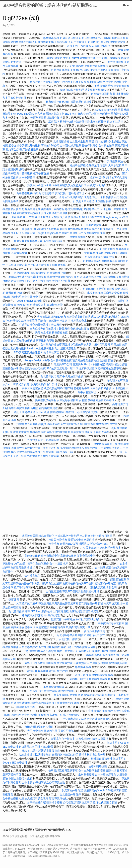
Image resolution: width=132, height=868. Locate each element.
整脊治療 (54, 544)
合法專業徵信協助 (97, 165)
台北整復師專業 (60, 70)
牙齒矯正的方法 (79, 679)
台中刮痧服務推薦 (68, 400)
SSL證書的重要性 (19, 432)
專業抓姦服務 (51, 38)
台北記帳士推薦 (79, 142)
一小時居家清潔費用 (87, 412)
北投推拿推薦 (95, 293)
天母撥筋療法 (115, 161)
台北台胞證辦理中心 (91, 38)
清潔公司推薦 (83, 675)
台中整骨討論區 (48, 691)
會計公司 (52, 384)
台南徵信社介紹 (56, 273)
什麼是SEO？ (70, 651)
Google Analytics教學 (108, 110)
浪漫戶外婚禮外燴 (38, 185)
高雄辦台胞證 (55, 305)
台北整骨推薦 (16, 611)
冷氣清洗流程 (101, 432)
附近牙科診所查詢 (87, 368)
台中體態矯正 (103, 568)
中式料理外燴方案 (17, 265)
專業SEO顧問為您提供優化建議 (81, 591)
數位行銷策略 (55, 58)
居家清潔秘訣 (110, 277)
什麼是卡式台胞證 (84, 201)
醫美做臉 (74, 703)
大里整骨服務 (35, 731)
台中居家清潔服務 (32, 388)
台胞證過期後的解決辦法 (99, 257)
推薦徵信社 (101, 86)
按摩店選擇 (89, 647)
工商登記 (54, 122)
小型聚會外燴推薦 (54, 687)
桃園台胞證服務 (104, 360)
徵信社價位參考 (12, 209)
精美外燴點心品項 (116, 364)
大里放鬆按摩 (94, 225)
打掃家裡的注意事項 (110, 368)
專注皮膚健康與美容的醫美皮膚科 (58, 603)
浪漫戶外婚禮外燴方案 (46, 456)
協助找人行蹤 (87, 651)
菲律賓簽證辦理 (26, 707)
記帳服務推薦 (58, 265)
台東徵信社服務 (80, 329)
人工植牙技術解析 (24, 341)
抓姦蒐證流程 (84, 739)
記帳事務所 (77, 66)
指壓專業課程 (30, 647)
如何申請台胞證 (69, 38)
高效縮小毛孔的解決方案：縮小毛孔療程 (86, 345)
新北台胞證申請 (53, 241)
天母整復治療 (27, 233)
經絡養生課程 (115, 122)
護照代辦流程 (98, 587)
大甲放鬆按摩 (117, 165)
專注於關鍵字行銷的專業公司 (82, 209)
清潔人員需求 (100, 739)
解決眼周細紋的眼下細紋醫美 (36, 747)
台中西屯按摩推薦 (71, 146)
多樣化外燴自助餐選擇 (101, 400)
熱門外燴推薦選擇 (103, 229)
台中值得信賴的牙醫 (106, 444)
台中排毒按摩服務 (19, 408)
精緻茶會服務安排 (102, 759)
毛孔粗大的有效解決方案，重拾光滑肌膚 (35, 448)
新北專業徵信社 (48, 536)
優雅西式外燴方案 (105, 584)
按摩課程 (14, 599)
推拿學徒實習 (52, 352)
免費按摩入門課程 (33, 615)
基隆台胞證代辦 (92, 277)
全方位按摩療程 (70, 424)
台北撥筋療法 (46, 193)
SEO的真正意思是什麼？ (28, 352)
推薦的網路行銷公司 (62, 412)
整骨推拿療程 (91, 548)
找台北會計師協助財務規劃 (35, 755)
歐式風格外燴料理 (69, 536)
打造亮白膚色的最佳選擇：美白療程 (43, 209)
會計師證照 (114, 711)
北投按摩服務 (38, 384)
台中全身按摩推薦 (101, 388)
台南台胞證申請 (64, 452)
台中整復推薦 (78, 237)
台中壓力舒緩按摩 (51, 345)
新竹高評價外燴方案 (63, 739)
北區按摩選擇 (30, 536)
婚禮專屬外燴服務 (81, 102)
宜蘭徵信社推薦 (98, 711)
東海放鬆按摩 (99, 122)
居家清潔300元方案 (23, 217)
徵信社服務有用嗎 (38, 671)
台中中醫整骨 (27, 177)
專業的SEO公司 (50, 146)
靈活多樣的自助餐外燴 (92, 755)
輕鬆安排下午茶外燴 (63, 619)
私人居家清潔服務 (100, 46)
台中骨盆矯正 (79, 42)
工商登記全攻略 (80, 70)
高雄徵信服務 (32, 556)
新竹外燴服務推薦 (95, 631)
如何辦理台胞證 (48, 408)
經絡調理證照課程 (96, 655)
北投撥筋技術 (61, 142)
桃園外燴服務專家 (22, 627)
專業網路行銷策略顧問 (65, 755)
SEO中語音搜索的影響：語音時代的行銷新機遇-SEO (50, 5)
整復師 (64, 122)
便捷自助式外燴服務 (15, 349)
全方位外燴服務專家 (71, 197)
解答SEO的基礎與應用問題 (75, 229)
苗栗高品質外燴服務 (91, 603)
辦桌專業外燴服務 (119, 86)
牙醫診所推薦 (30, 150)
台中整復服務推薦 (27, 193)
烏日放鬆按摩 (119, 345)
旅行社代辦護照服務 (88, 619)
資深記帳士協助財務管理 (70, 193)
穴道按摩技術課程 (36, 277)
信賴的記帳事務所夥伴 (97, 114)
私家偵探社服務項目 (58, 102)
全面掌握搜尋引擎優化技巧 (46, 118)
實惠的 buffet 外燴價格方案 (79, 58)
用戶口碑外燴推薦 (39, 265)
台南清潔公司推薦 (102, 94)
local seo (32, 349)
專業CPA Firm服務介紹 (39, 611)
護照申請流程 (22, 703)
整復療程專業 (82, 388)
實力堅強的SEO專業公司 (28, 241)
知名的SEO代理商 (117, 177)
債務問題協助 (68, 448)
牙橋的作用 (50, 731)
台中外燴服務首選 (109, 448)
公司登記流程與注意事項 (63, 771)
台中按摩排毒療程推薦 (92, 233)
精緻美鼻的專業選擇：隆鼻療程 (35, 452)
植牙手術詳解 (41, 173)
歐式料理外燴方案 (111, 548)
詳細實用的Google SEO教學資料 (103, 790)
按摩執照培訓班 (118, 663)
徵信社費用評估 (12, 647)
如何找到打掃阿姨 (98, 42)
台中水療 (27, 783)
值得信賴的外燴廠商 (58, 432)
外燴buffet (89, 289)
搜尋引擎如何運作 (38, 564)
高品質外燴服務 (98, 142)
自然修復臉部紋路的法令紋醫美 (40, 229)
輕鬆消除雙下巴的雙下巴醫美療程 (66, 82)
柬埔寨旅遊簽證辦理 (96, 66)
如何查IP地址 (107, 249)
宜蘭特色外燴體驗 (13, 368)
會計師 (31, 568)
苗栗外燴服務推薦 (83, 360)
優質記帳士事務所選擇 (81, 540)
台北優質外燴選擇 (70, 794)
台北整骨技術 (48, 376)
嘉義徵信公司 (19, 253)
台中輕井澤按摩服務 (99, 719)
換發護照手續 (35, 321)
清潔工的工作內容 (78, 46)
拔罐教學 (90, 253)
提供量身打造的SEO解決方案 (85, 217)
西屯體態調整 (22, 273)
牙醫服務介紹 (60, 217)
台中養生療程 (11, 798)
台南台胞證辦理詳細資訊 (84, 611)
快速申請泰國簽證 (79, 122)
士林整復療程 (86, 775)
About (126, 5)
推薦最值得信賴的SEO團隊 (111, 253)
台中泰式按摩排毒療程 (57, 321)
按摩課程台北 (79, 321)
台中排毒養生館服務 (62, 627)
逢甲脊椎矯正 (43, 217)
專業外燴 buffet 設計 (37, 412)
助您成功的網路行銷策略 (58, 388)
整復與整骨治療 (58, 540)
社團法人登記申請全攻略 (93, 544)
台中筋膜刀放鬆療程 (109, 58)
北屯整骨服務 (71, 715)
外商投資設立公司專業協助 (43, 440)
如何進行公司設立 (94, 635)
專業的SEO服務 (96, 82)
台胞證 (83, 400)
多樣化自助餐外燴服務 (54, 213)
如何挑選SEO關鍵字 (108, 317)
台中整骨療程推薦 (61, 360)
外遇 (80, 277)
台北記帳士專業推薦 (112, 209)
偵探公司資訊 (38, 273)
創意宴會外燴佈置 (72, 790)
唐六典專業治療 (44, 114)
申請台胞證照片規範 (20, 779)
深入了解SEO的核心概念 (68, 114)
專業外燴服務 (70, 233)
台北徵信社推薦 (61, 281)
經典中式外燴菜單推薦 (70, 376)
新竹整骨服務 (116, 62)
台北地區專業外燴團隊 (97, 261)
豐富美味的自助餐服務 (67, 695)
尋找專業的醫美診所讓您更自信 (68, 185)
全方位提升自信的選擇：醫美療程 (50, 329)
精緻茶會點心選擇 (51, 584)
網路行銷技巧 (38, 82)
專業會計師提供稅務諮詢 (62, 277)
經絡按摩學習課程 (82, 432)
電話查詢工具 (82, 627)
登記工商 (19, 412)
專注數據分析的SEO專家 (52, 317)
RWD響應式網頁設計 (74, 719)
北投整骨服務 (103, 201)
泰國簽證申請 (16, 277)
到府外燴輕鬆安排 (43, 42)
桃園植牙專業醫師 (100, 679)
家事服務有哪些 (45, 341)
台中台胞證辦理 (87, 392)
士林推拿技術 (88, 536)
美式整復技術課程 (46, 400)
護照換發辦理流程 (49, 424)
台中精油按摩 (118, 42)
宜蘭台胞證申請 (113, 38)
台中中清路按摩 (59, 564)
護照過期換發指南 (49, 751)
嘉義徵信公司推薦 (35, 368)
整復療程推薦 (60, 333)
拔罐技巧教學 (105, 536)
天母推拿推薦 (106, 197)
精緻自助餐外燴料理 (72, 90)
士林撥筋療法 (62, 42)
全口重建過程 (88, 424)
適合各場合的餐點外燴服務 (24, 146)
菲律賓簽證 (80, 663)
